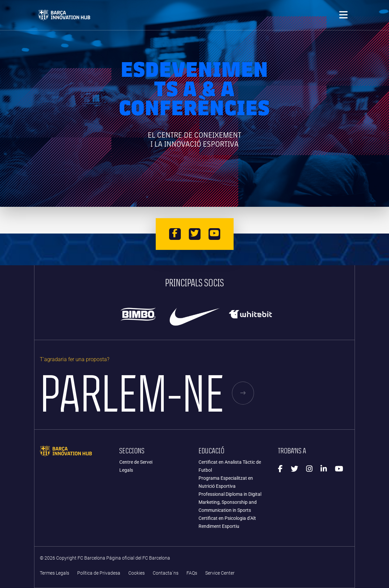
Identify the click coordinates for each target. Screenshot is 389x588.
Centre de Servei (136, 462)
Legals (126, 470)
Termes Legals (54, 573)
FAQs (192, 573)
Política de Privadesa (99, 573)
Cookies (137, 573)
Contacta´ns (166, 573)
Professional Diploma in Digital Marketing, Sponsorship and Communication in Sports (230, 502)
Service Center (220, 573)
